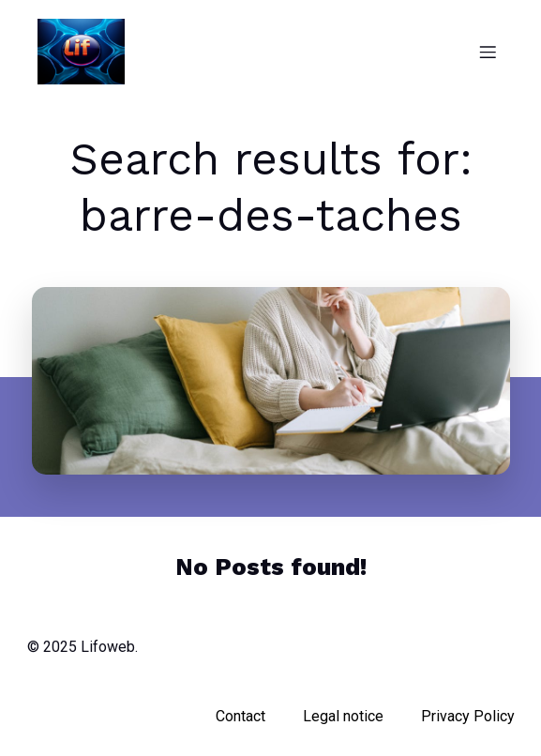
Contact (240, 716)
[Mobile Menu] (488, 52)
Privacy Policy (468, 716)
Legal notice (343, 716)
